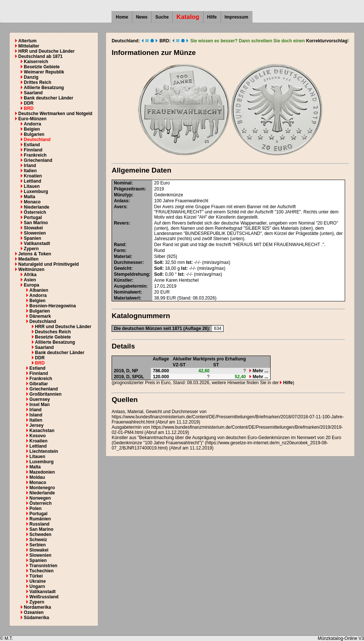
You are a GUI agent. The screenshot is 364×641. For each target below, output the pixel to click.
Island (36, 415)
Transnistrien (43, 566)
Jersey (36, 425)
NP (135, 371)
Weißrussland (44, 597)
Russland (39, 524)
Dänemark (40, 316)
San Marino (36, 223)
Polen (35, 508)
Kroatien (33, 176)
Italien (30, 171)
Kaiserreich (36, 62)
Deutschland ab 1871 (40, 56)
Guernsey (39, 399)
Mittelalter (29, 46)
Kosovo (37, 436)
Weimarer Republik (44, 72)
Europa (31, 285)
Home (122, 17)
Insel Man (39, 405)
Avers (120, 207)
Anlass (121, 201)
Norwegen (40, 498)
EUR (165, 292)
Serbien (37, 545)
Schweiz (38, 540)
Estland (32, 145)
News (142, 17)
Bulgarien (34, 134)
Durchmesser (128, 262)
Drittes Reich (37, 82)
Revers (121, 223)
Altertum (27, 41)
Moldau (37, 477)
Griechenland (38, 160)
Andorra (32, 124)
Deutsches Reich (53, 332)
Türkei (36, 576)
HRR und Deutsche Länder (46, 51)
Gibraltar (39, 384)
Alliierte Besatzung (44, 88)
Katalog (188, 17)
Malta (29, 197)
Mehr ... (259, 371)
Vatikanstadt (37, 243)
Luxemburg (36, 192)
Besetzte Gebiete (42, 67)
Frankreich (35, 155)
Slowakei (33, 228)
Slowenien (35, 233)
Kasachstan (42, 431)
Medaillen (28, 259)
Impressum (236, 17)
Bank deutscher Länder (48, 98)
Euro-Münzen (32, 119)
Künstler (123, 280)
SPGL (138, 377)
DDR (29, 103)
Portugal (33, 218)
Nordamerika (37, 607)
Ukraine (37, 581)
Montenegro (42, 488)
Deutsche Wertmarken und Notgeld (55, 114)
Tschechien (41, 571)
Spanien (32, 238)
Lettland (32, 181)
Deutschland (37, 140)
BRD (29, 108)
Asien (30, 280)
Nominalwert (127, 292)
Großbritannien (45, 394)
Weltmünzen (31, 269)
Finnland (33, 150)
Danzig (31, 77)
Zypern (31, 249)
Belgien (32, 129)
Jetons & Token (34, 254)
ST (216, 365)
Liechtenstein (44, 451)
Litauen (32, 186)
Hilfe (212, 17)
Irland (30, 166)
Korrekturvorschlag (327, 41)
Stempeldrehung (131, 274)
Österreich (35, 212)
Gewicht (123, 268)
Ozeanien (34, 612)
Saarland (33, 93)
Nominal (123, 183)
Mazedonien (42, 472)
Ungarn (37, 586)
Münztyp (123, 195)
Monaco (32, 202)
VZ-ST (179, 365)
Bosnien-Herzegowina (52, 306)
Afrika (30, 275)
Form (119, 251)
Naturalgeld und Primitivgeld (48, 264)
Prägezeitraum (129, 189)
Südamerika (36, 618)
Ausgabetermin (130, 286)
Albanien (39, 290)
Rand (119, 245)
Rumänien (40, 519)
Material (122, 256)
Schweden (40, 534)
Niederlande (37, 207)
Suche (162, 17)
